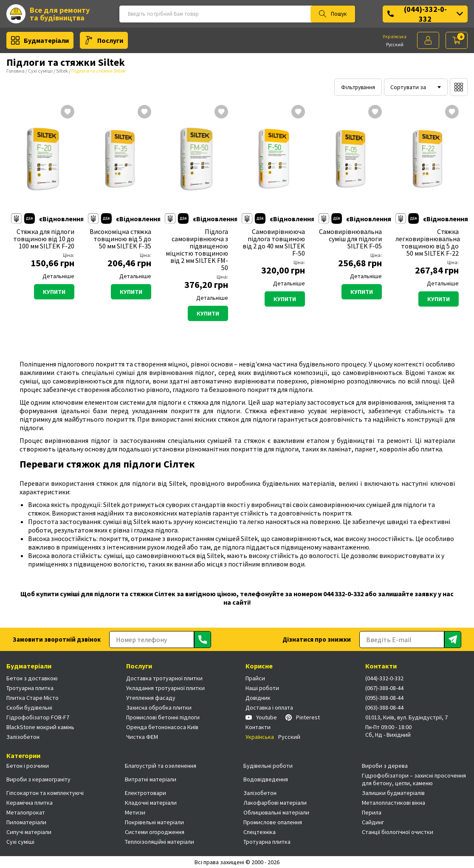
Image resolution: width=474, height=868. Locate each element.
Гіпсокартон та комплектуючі (45, 793)
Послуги (104, 40)
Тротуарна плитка (30, 688)
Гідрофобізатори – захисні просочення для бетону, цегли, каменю (414, 779)
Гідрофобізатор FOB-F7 (38, 717)
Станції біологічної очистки (398, 832)
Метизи (135, 812)
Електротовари (145, 793)
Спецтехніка (260, 832)
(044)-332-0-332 (425, 14)
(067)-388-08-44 (384, 688)
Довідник (258, 698)
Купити (54, 292)
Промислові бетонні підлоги (163, 717)
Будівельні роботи (268, 766)
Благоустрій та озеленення (161, 766)
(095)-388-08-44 (384, 698)
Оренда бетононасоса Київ (162, 727)
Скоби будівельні (29, 707)
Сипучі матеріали (29, 832)
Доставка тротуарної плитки (164, 678)
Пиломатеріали (26, 822)
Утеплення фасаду (151, 698)
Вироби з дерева (385, 766)
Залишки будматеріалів (393, 793)
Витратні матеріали (151, 779)
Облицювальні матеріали (276, 812)
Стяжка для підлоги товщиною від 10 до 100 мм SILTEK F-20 (44, 239)
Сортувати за (408, 87)
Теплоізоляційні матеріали (159, 842)
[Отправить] (203, 640)
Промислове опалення (273, 822)
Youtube (261, 717)
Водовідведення (266, 779)
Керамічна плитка (30, 803)
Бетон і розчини (28, 766)
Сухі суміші (40, 71)
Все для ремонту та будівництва (48, 14)
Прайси (255, 678)
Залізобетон (23, 737)
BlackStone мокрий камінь (40, 727)
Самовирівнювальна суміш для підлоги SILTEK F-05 (350, 239)
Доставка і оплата (269, 707)
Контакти (258, 727)
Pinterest (303, 717)
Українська (395, 37)
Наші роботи (262, 688)
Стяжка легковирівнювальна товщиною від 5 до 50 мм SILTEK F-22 (427, 242)
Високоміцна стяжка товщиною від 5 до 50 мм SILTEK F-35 (120, 239)
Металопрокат (26, 812)
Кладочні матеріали (151, 803)
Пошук (333, 14)
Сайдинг (373, 822)
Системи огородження (155, 832)
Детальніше (58, 276)
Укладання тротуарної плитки (165, 688)
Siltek (62, 71)
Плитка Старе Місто (32, 698)
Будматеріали (40, 40)
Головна (16, 71)
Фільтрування (358, 87)
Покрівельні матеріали (154, 822)
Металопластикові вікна (394, 803)
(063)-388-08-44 (384, 707)
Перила (372, 812)
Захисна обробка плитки (159, 707)
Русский (395, 45)
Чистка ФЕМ (142, 737)
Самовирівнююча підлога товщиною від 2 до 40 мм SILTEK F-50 (274, 242)
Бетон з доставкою (32, 678)
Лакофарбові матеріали (275, 803)
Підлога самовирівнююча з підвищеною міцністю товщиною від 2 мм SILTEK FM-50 (197, 250)
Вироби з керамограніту (38, 779)
